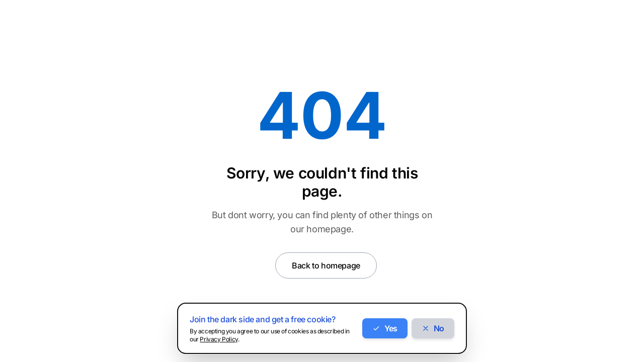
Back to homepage (326, 265)
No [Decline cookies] (433, 328)
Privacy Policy (219, 339)
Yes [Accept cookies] (385, 328)
